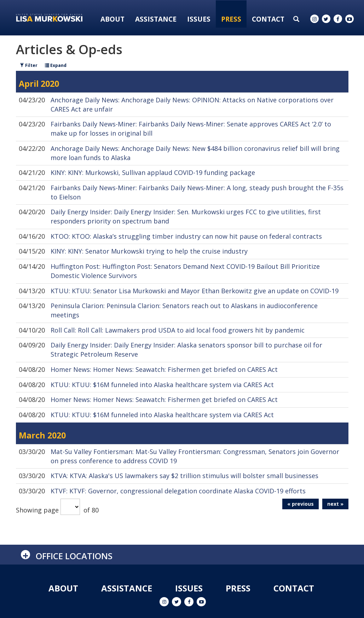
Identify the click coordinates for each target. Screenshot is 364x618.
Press (231, 19)
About (112, 19)
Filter (29, 65)
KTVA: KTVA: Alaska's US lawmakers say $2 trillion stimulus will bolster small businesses (184, 476)
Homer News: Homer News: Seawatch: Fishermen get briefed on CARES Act (164, 369)
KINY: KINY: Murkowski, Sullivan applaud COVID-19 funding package (153, 172)
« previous (301, 504)
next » (335, 504)
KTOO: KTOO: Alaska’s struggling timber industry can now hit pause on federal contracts (186, 236)
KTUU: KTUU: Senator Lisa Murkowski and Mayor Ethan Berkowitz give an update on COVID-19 (195, 291)
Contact (268, 19)
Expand (56, 65)
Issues (199, 19)
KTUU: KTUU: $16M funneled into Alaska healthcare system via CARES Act (162, 385)
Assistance (156, 19)
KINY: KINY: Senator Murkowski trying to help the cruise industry (149, 251)
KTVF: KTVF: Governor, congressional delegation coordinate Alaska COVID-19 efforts (178, 491)
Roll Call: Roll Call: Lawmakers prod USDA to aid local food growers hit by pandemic (178, 330)
